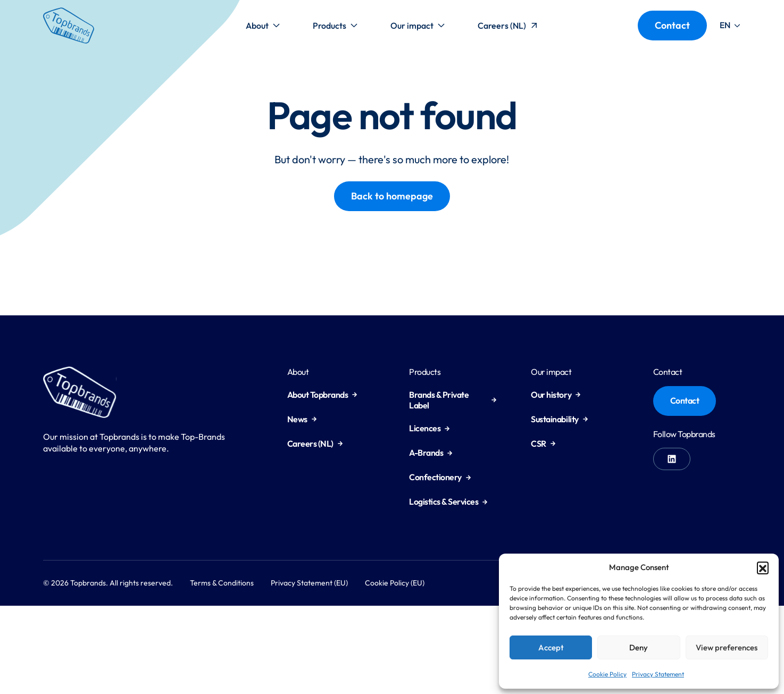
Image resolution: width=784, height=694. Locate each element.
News (302, 419)
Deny (639, 647)
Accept (551, 647)
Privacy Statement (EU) (309, 583)
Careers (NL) (509, 28)
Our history (556, 395)
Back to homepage (392, 196)
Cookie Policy (607, 674)
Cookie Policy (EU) (395, 583)
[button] (763, 567)
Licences (429, 428)
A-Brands (431, 453)
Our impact (418, 28)
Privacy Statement (658, 674)
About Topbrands (323, 395)
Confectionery (440, 477)
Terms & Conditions (222, 583)
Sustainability (559, 419)
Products (335, 28)
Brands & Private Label (453, 400)
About (263, 28)
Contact (672, 25)
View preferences (727, 647)
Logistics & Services (448, 501)
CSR (543, 444)
